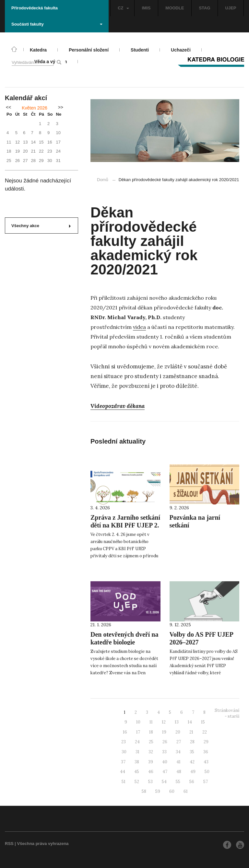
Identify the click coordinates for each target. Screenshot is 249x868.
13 (177, 722)
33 (164, 752)
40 (165, 762)
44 (123, 772)
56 (192, 782)
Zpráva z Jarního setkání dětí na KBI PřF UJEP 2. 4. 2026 (125, 525)
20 (178, 732)
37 (123, 762)
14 (190, 722)
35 (192, 752)
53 (150, 782)
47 (165, 772)
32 (151, 752)
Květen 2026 (35, 108)
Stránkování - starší (227, 713)
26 (165, 742)
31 (137, 752)
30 (124, 752)
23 (124, 742)
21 (191, 732)
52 (137, 782)
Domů (103, 180)
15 (203, 722)
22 (205, 732)
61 (186, 791)
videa (139, 327)
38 (137, 762)
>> (61, 107)
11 (151, 722)
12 (164, 722)
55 (178, 782)
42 (192, 762)
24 (137, 742)
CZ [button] (123, 8)
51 (124, 782)
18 (151, 732)
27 (179, 742)
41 (178, 762)
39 (151, 762)
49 (193, 772)
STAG (204, 8)
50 (207, 772)
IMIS (146, 8)
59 (158, 791)
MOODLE (175, 8)
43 (206, 762)
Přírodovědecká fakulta (35, 8)
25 (151, 742)
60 (172, 791)
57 (206, 782)
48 (179, 772)
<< (8, 107)
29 (206, 742)
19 (164, 732)
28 (192, 742)
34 (178, 752)
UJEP (231, 8)
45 (137, 772)
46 (151, 772)
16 (125, 732)
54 (164, 782)
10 (138, 722)
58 (144, 791)
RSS (9, 844)
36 (206, 752)
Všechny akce (41, 226)
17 (138, 732)
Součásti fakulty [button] (57, 24)
